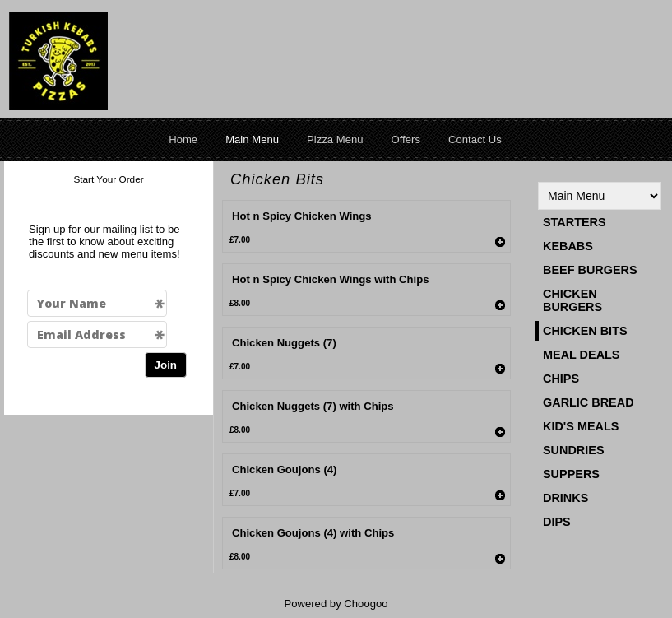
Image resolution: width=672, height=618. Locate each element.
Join (166, 365)
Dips (557, 522)
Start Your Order (108, 179)
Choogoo (366, 604)
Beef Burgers (590, 270)
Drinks (565, 498)
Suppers (571, 474)
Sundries (574, 450)
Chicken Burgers (572, 300)
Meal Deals (581, 355)
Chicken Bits (585, 331)
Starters (575, 222)
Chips (561, 379)
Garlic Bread (589, 402)
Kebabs (568, 246)
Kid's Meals (581, 426)
